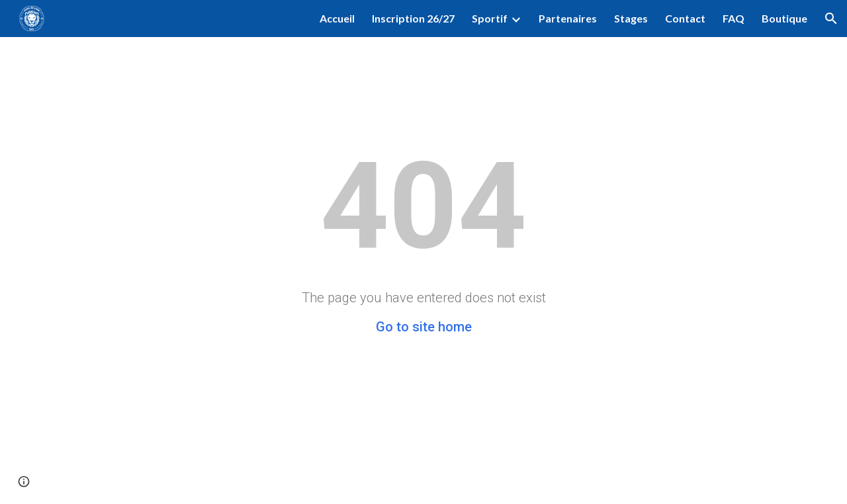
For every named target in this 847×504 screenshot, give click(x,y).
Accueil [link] (337, 18)
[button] (831, 19)
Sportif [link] (490, 18)
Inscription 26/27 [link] (413, 18)
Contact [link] (685, 18)
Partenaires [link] (568, 18)
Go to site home (424, 327)
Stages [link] (631, 18)
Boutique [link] (784, 18)
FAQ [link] (734, 18)
